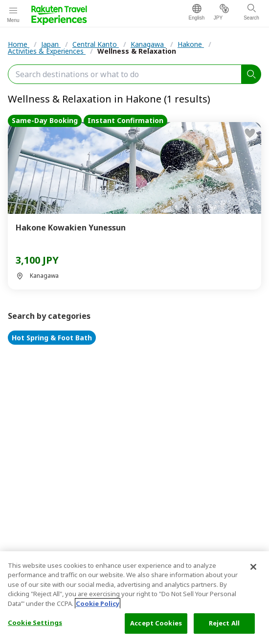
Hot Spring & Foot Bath (52, 338)
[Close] (253, 567)
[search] (251, 74)
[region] (134, 598)
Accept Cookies (156, 623)
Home (19, 44)
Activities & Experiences (47, 51)
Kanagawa (148, 44)
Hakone (191, 44)
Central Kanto (96, 44)
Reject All (224, 623)
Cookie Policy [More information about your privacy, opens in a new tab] (98, 603)
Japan (51, 44)
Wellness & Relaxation (137, 51)
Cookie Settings (35, 623)
